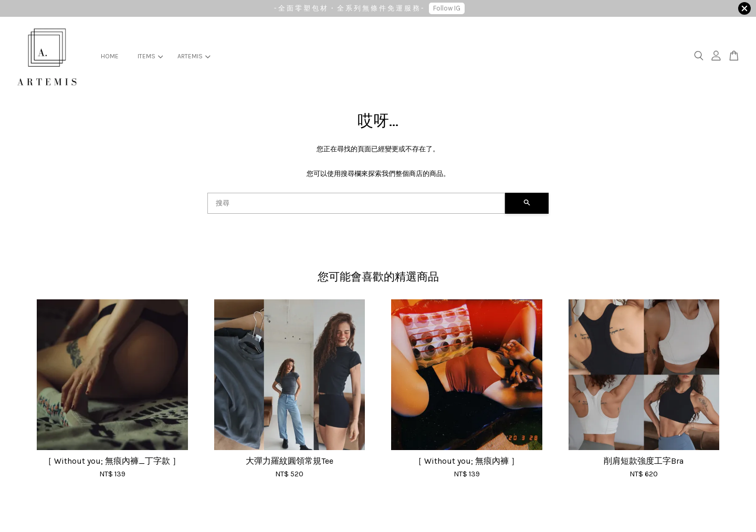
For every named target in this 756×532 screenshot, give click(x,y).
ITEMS (150, 56)
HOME (110, 56)
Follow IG (447, 8)
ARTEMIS (194, 56)
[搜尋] (356, 203)
